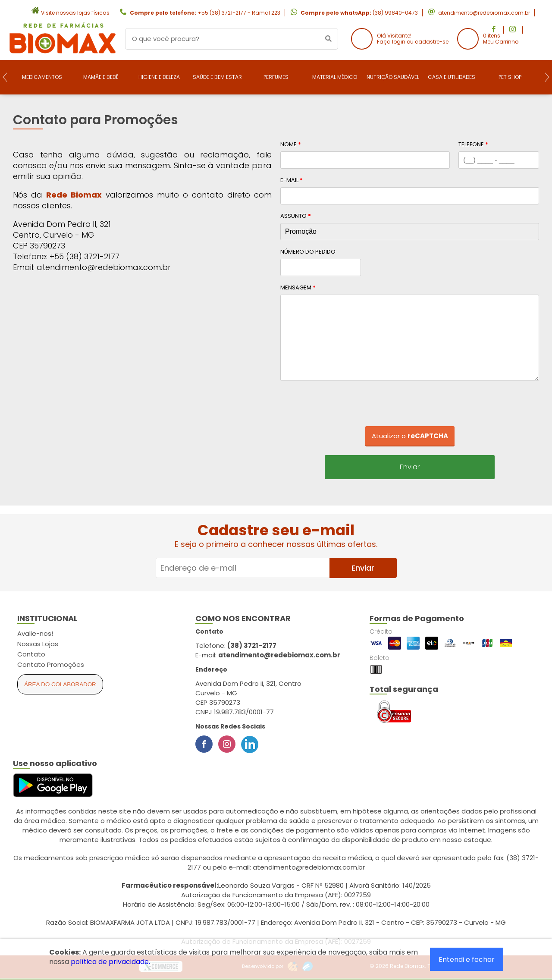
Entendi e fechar (467, 960)
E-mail (292, 180)
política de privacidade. (110, 962)
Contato (31, 654)
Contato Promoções (51, 664)
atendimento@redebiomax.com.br (484, 13)
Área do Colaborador (60, 684)
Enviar (410, 467)
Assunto (296, 216)
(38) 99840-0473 (395, 13)
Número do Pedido (308, 252)
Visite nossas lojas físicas (75, 13)
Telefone (473, 144)
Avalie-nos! (35, 633)
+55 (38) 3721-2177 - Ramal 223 (239, 13)
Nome (291, 144)
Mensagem (298, 287)
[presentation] (410, 406)
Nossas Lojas (38, 644)
